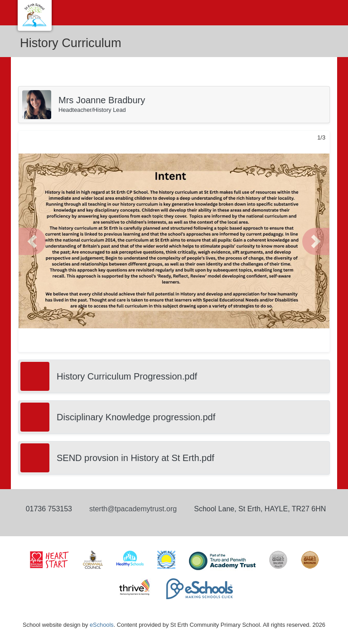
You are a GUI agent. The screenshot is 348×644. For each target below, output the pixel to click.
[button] (32, 241)
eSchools (102, 625)
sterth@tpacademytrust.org (133, 509)
